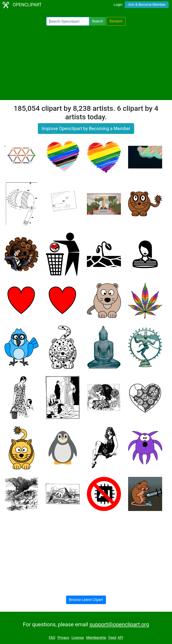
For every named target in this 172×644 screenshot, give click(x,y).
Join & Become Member (147, 5)
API (120, 638)
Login (118, 5)
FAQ (52, 638)
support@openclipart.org (119, 624)
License (78, 638)
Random (116, 21)
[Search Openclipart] (68, 21)
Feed (112, 638)
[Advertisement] (86, 63)
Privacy (63, 638)
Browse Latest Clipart (86, 600)
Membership (96, 638)
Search (97, 21)
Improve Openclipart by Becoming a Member (86, 129)
